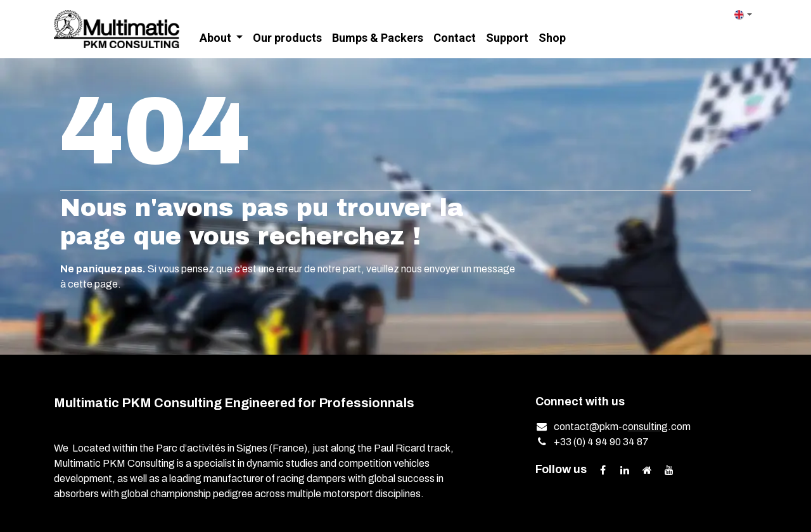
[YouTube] (669, 470)
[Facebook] (603, 470)
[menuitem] (221, 39)
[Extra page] (647, 470)
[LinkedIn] (625, 470)
